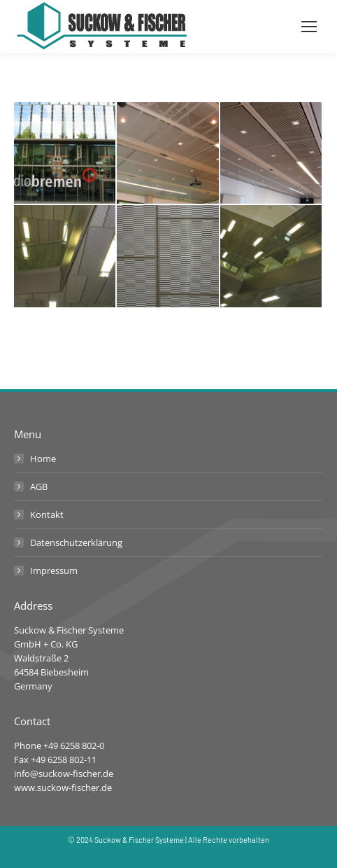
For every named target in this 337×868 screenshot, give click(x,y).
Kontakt (47, 514)
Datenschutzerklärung (76, 542)
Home (43, 458)
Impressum (54, 570)
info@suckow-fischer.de (64, 773)
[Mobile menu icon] (309, 27)
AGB (39, 486)
